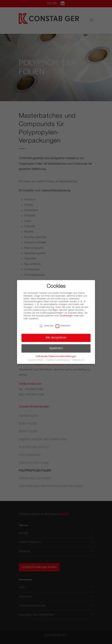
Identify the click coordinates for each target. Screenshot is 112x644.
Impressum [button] (78, 360)
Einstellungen (66, 316)
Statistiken (63, 326)
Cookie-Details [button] (36, 360)
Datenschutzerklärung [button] (58, 360)
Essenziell (46, 326)
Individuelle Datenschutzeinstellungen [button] (56, 356)
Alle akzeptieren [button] (56, 338)
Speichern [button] (56, 348)
